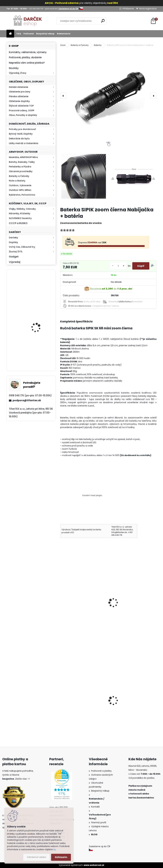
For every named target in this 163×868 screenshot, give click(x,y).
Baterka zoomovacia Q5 (40, 355)
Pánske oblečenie (19, 96)
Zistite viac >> (23, 779)
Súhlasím (61, 857)
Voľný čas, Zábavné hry (22, 247)
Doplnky (13, 242)
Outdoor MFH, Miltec (20, 190)
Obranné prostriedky (21, 171)
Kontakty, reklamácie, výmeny (28, 52)
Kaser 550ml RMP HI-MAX (40, 322)
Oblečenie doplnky (19, 101)
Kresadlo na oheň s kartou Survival (37, 292)
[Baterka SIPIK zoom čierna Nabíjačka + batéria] (108, 96)
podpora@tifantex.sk (27, 400)
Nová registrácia (148, 9)
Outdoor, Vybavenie (20, 185)
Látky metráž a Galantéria (24, 143)
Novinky (14, 68)
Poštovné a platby (101, 771)
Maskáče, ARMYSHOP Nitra (23, 157)
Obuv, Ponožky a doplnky (23, 115)
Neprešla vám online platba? (27, 63)
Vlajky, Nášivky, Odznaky (22, 209)
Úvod (63, 45)
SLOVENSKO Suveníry (20, 218)
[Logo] (28, 21)
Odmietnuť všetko (36, 857)
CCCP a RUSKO (18, 223)
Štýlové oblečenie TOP (21, 106)
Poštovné (29, 34)
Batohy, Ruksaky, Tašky (22, 162)
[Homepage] (10, 34)
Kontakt (96, 807)
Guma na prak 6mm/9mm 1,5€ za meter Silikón (132, 711)
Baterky (98, 45)
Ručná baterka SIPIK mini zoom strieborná (81, 608)
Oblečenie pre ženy (20, 92)
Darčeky (13, 238)
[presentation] (63, 96)
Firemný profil (99, 822)
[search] (103, 21)
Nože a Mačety (17, 181)
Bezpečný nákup (45, 34)
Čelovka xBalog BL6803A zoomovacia (126, 608)
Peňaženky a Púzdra (20, 167)
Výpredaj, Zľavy (18, 73)
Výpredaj (15, 262)
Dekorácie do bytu (19, 139)
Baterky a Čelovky (19, 176)
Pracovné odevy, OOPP (22, 110)
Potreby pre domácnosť (22, 129)
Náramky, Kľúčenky (20, 213)
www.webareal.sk (94, 865)
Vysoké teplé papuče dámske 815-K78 (83, 709)
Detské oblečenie (18, 87)
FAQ (19, 34)
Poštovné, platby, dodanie (25, 57)
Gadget (14, 257)
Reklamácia (64, 34)
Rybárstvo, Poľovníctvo (22, 195)
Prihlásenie (128, 9)
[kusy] (116, 266)
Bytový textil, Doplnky (21, 134)
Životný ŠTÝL (16, 252)
